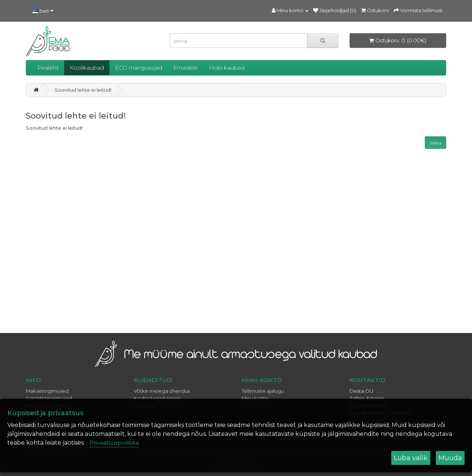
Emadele (186, 68)
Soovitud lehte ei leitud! (83, 90)
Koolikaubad (87, 68)
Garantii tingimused (49, 398)
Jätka (435, 143)
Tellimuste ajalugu (263, 391)
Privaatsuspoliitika (114, 443)
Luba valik (411, 458)
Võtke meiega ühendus (162, 391)
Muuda (450, 458)
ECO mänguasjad (139, 68)
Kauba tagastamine (157, 398)
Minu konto (255, 398)
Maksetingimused (47, 391)
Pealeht (48, 68)
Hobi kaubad (227, 68)
